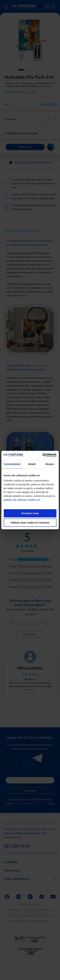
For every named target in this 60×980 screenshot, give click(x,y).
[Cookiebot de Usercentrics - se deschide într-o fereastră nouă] (43, 455)
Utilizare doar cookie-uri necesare (30, 523)
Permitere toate (30, 513)
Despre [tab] (50, 464)
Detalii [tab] (32, 464)
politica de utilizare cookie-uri (22, 500)
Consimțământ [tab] (12, 464)
